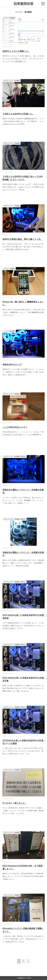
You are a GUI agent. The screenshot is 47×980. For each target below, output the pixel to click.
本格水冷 (23, 456)
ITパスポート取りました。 (15, 803)
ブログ (5, 81)
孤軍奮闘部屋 (21, 978)
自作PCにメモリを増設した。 (16, 51)
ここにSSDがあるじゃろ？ (15, 427)
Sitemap (29, 978)
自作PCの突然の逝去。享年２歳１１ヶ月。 (23, 239)
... (28, 61)
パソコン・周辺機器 (9, 18)
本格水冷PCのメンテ (12, 364)
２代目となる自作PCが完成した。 (18, 114)
